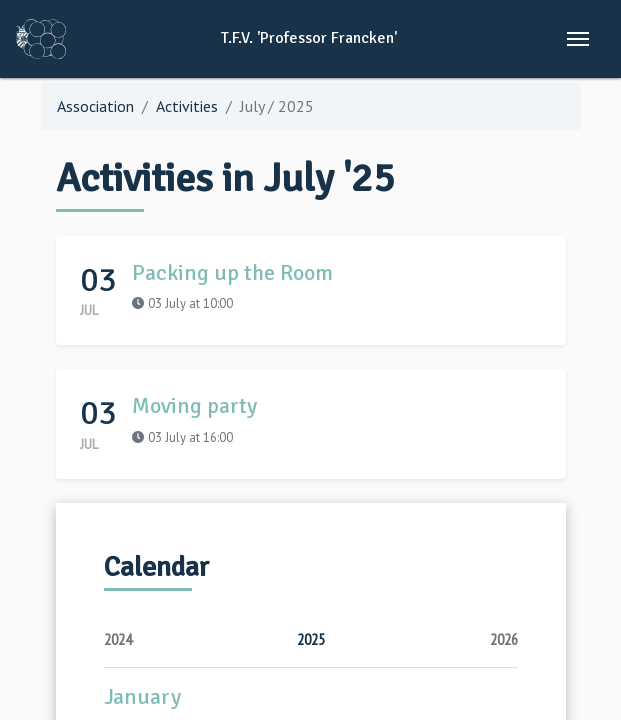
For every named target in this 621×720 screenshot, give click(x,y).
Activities (187, 106)
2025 (311, 639)
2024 (118, 639)
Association (95, 106)
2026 (504, 639)
